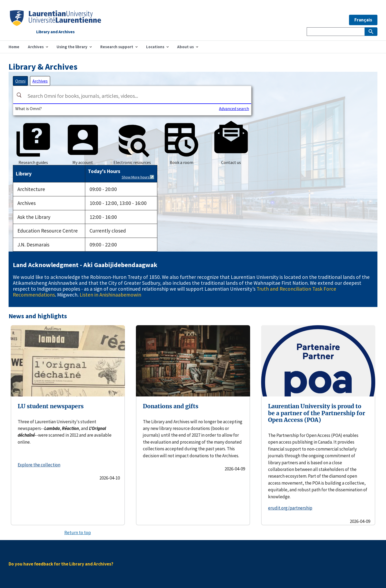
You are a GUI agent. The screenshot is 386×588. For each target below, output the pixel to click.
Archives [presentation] (40, 81)
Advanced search (234, 108)
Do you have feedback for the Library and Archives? (61, 564)
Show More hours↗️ (138, 177)
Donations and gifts (171, 406)
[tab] (20, 81)
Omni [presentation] (20, 81)
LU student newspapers (51, 406)
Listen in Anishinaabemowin (110, 295)
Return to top (78, 533)
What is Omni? (29, 108)
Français (363, 20)
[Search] (19, 95)
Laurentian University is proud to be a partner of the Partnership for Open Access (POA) (317, 413)
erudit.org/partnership (290, 508)
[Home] (55, 24)
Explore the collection (39, 465)
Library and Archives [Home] (55, 32)
